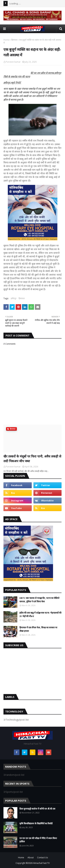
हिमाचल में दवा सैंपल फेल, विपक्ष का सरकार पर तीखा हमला (38, 629)
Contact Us (42, 858)
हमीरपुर (14, 298)
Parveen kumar (13, 62)
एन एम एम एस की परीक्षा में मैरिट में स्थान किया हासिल (38, 840)
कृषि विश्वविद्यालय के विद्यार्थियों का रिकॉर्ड (36, 823)
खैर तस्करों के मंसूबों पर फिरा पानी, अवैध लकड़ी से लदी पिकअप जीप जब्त (32, 459)
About (31, 858)
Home (6, 40)
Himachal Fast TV (41, 863)
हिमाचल (14, 40)
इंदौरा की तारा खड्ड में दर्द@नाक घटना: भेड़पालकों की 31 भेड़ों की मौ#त (40, 614)
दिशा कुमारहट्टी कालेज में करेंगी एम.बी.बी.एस (37, 809)
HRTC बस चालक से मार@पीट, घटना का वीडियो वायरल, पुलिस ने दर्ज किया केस (39, 600)
